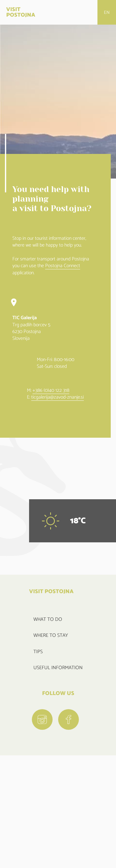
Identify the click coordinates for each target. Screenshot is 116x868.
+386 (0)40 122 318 (51, 391)
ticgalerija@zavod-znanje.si (58, 398)
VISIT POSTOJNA (21, 12)
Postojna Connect (63, 266)
